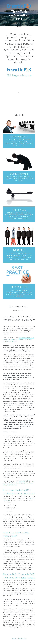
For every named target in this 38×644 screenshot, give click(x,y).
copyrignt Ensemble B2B (19, 640)
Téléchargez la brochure (19, 75)
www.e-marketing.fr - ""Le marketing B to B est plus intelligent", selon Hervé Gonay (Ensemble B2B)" (19, 340)
